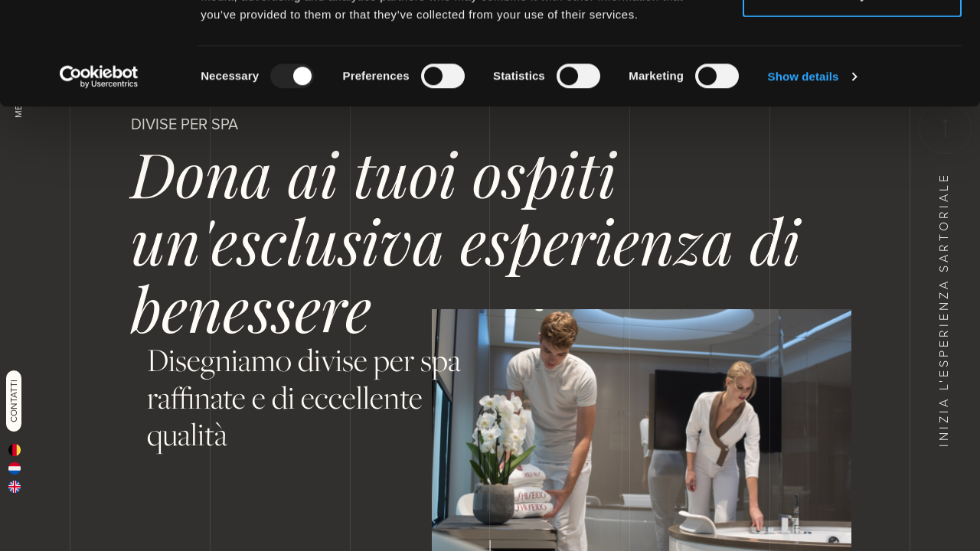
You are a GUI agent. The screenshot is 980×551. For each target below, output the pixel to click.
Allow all (853, 40)
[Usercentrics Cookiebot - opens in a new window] (99, 173)
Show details (804, 173)
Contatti (14, 401)
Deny (853, 91)
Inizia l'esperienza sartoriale (944, 274)
